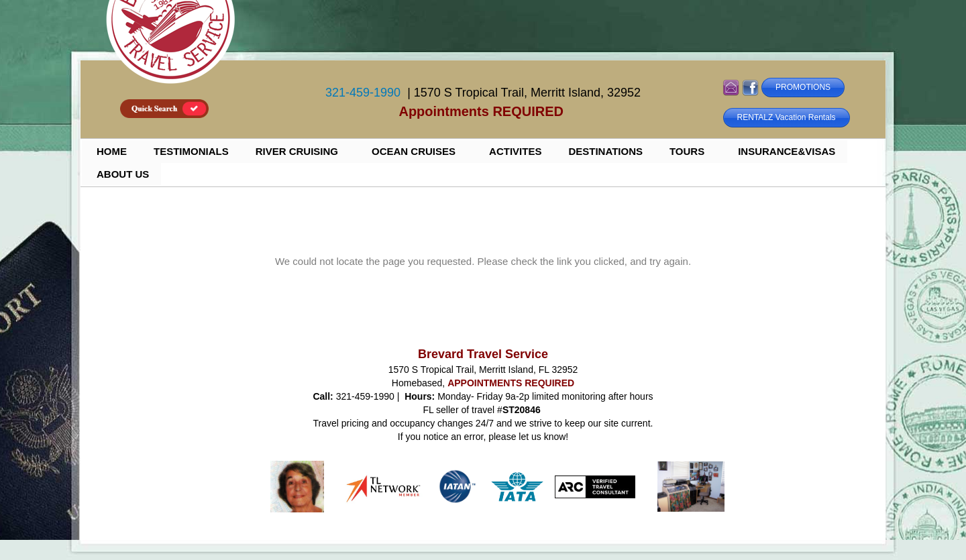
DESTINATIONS (605, 151)
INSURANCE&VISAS (787, 151)
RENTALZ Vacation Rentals (787, 117)
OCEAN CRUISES (414, 151)
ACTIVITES (515, 151)
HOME (112, 151)
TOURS (687, 151)
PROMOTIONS (803, 87)
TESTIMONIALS (191, 151)
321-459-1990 (363, 93)
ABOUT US (123, 174)
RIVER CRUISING (297, 151)
